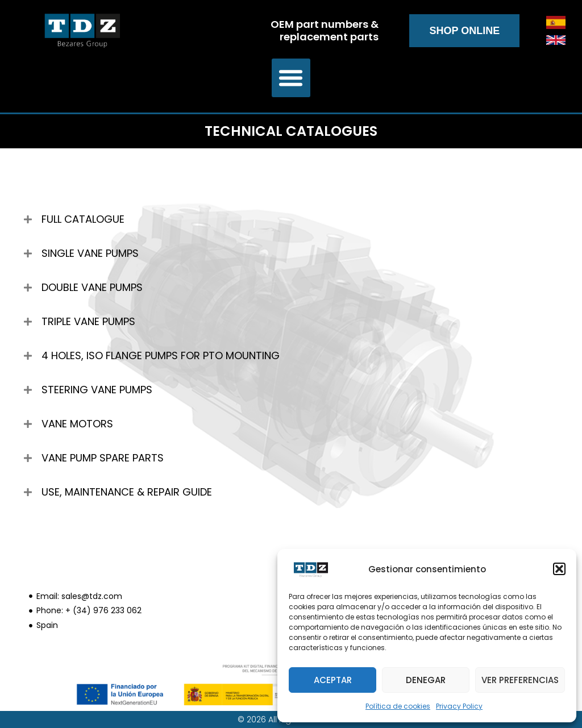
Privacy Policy (459, 706)
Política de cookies (398, 706)
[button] (559, 569)
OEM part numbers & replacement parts (325, 30)
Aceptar (333, 680)
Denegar (426, 680)
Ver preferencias (520, 680)
